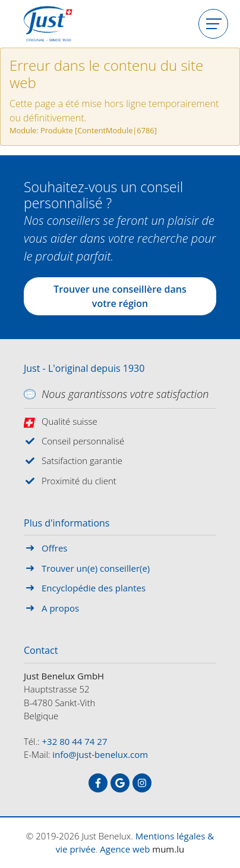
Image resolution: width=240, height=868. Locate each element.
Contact (41, 651)
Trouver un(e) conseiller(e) (96, 568)
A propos (60, 608)
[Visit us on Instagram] (142, 783)
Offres (54, 548)
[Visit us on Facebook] (98, 783)
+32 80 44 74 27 (75, 741)
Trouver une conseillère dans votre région (120, 296)
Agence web (125, 849)
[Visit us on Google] (120, 783)
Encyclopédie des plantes (94, 588)
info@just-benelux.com (100, 754)
